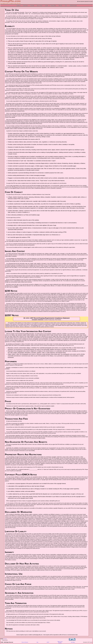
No (4, 639)
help (37, 642)
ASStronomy (73, 5)
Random (25, 5)
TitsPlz (60, 5)
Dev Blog (73, 642)
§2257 (48, 642)
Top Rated (39, 5)
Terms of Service (25, 642)
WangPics (53, 5)
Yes (6, 639)
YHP (66, 5)
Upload (18, 5)
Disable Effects (5, 640)
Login (46, 5)
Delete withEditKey (60, 642)
